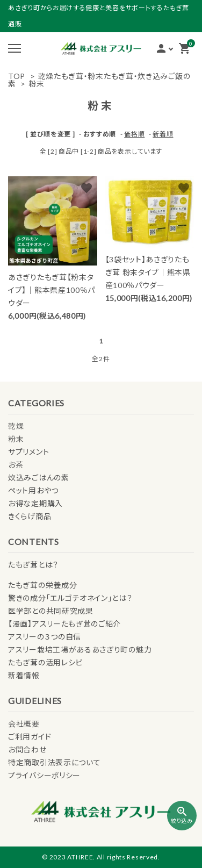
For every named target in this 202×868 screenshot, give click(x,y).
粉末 (36, 84)
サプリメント (28, 452)
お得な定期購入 (35, 503)
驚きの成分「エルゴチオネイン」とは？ (70, 598)
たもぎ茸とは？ (33, 565)
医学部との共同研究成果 (51, 611)
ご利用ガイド (30, 737)
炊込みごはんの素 (39, 478)
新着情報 (24, 675)
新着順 (163, 134)
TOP (17, 76)
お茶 (16, 465)
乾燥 (16, 426)
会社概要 (24, 724)
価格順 (134, 134)
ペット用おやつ (33, 490)
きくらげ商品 (30, 516)
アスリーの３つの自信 (45, 637)
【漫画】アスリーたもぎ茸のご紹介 (64, 624)
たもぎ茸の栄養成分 (42, 585)
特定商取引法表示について (54, 762)
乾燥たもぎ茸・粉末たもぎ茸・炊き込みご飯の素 (99, 80)
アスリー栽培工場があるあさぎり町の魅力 (80, 650)
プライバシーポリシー (44, 775)
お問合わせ (27, 749)
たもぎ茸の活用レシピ (45, 662)
